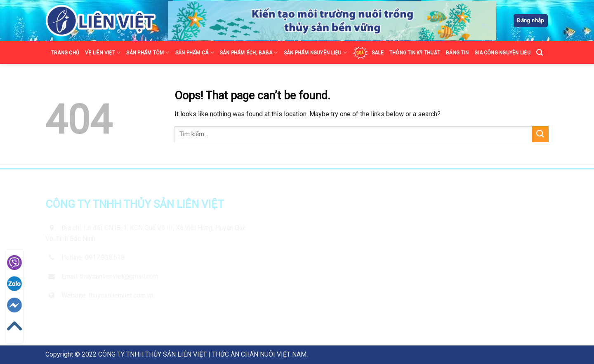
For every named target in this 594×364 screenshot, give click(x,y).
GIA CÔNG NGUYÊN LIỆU (502, 53)
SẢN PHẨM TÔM (148, 53)
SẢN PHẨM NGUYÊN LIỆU (315, 53)
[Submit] (540, 134)
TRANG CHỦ (65, 53)
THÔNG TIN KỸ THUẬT (415, 53)
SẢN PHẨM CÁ (195, 53)
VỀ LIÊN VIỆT (103, 53)
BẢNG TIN (457, 53)
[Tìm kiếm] (540, 53)
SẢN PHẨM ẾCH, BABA (249, 53)
